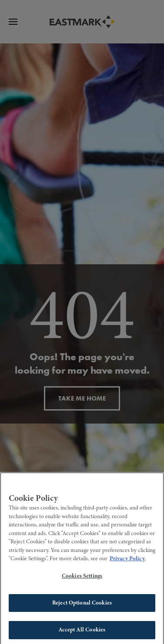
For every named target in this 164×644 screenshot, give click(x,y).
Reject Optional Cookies (82, 605)
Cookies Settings (82, 578)
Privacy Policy (127, 561)
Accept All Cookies (82, 632)
